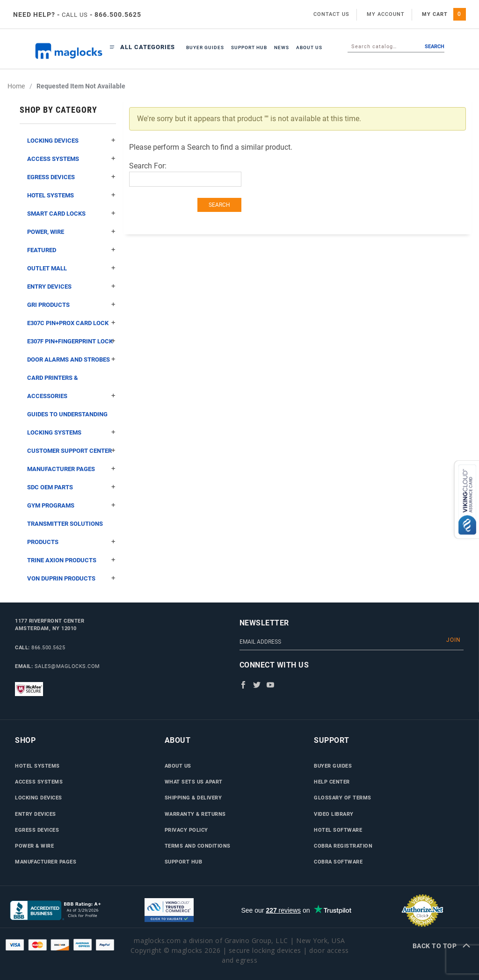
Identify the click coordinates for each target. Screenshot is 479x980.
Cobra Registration (343, 846)
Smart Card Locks (72, 214)
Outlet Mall (72, 268)
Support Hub (249, 47)
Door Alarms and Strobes (72, 359)
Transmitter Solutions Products (72, 536)
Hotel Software (338, 830)
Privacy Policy (186, 830)
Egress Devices (72, 177)
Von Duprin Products (72, 578)
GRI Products (72, 305)
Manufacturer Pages (72, 469)
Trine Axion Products (72, 560)
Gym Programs (72, 505)
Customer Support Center (72, 451)
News (282, 47)
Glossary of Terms (343, 798)
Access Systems (72, 159)
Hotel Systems (72, 195)
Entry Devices (72, 287)
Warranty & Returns (195, 814)
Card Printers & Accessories (72, 390)
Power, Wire (72, 232)
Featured (72, 250)
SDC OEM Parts (72, 487)
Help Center (332, 782)
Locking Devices (72, 141)
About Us (309, 47)
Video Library (334, 814)
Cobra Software (338, 862)
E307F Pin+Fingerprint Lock (72, 341)
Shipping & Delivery (193, 798)
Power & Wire (34, 846)
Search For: (148, 166)
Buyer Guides (205, 47)
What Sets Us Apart (194, 782)
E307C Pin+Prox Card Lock (72, 323)
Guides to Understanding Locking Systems (72, 426)
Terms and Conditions (198, 846)
